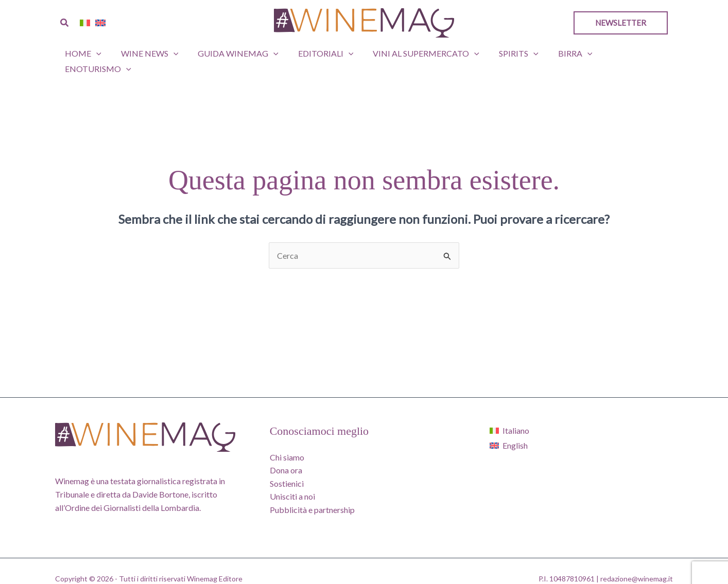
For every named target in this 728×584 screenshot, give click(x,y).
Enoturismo (627, 54)
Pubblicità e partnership (312, 494)
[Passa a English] (509, 430)
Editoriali (320, 54)
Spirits (507, 54)
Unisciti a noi (292, 481)
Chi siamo (287, 442)
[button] (65, 23)
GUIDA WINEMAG (236, 54)
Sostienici (287, 468)
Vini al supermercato (417, 54)
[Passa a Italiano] (509, 415)
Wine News (150, 54)
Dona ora (286, 455)
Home (87, 54)
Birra (560, 54)
